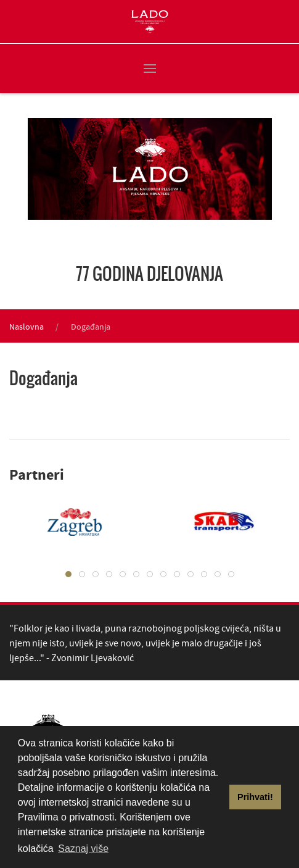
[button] (150, 69)
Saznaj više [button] (83, 849)
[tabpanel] (215, 522)
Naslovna (27, 327)
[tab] (68, 574)
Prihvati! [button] (255, 797)
